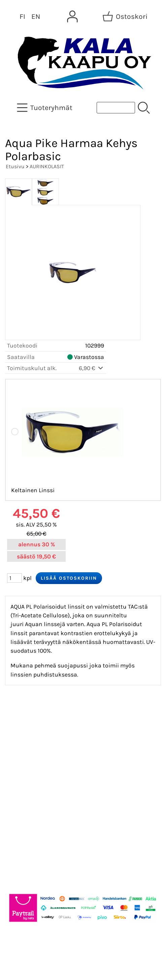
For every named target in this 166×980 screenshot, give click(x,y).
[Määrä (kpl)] (14, 578)
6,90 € (91, 368)
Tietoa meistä (31, 759)
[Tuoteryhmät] (45, 108)
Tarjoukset (26, 726)
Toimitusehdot (32, 791)
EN (36, 16)
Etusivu (15, 166)
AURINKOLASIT (47, 166)
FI (22, 16)
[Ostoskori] (126, 16)
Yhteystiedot (29, 775)
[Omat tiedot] (72, 16)
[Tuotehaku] (116, 108)
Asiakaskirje (29, 742)
